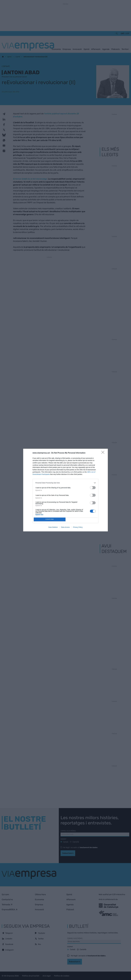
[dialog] (65, 490)
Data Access (65, 527)
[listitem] (65, 483)
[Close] (104, 453)
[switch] (93, 488)
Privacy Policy (78, 527)
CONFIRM (50, 519)
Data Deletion (53, 527)
